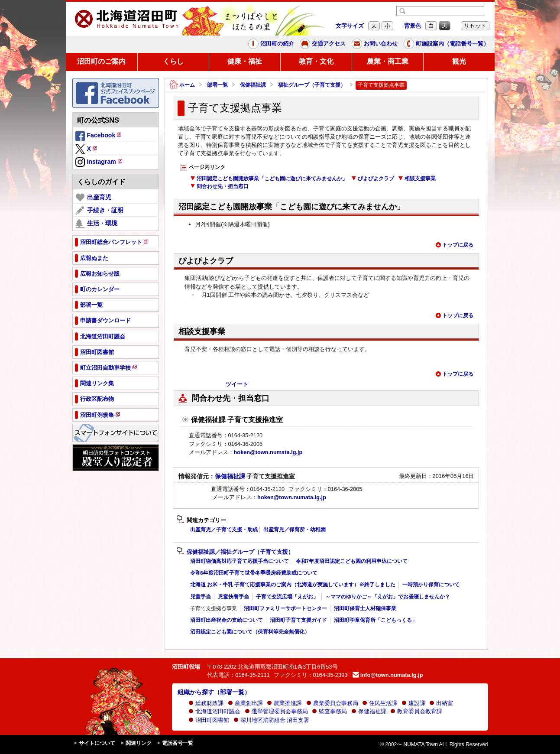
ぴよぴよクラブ (373, 179)
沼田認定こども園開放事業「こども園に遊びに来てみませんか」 (269, 179)
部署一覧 (217, 85)
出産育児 (93, 198)
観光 (459, 61)
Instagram (99, 162)
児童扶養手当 (233, 597)
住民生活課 (380, 703)
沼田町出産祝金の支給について (227, 620)
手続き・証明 (99, 211)
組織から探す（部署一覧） (214, 692)
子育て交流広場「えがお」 (287, 597)
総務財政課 (206, 703)
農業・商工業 (388, 61)
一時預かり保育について (431, 585)
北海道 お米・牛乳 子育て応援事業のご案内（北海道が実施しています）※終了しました (293, 585)
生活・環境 (96, 224)
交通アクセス (323, 44)
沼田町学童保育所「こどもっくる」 (375, 620)
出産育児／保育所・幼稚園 (295, 530)
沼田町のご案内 (101, 61)
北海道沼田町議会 (214, 711)
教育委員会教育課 (416, 711)
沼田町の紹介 (271, 44)
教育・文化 (316, 61)
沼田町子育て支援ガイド (298, 620)
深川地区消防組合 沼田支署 (272, 720)
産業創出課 (245, 703)
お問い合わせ (375, 44)
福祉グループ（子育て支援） (312, 85)
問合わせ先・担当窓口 (219, 186)
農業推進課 (284, 703)
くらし (173, 61)
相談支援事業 (417, 179)
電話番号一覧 (175, 743)
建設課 (413, 703)
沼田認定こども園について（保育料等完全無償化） (250, 632)
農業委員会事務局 (332, 703)
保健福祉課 (253, 85)
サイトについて (94, 743)
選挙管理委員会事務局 (276, 711)
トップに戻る (454, 245)
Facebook (99, 136)
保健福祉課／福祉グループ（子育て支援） (235, 552)
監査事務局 (329, 711)
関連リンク (136, 743)
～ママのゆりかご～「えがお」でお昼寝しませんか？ (388, 597)
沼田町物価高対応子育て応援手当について (240, 561)
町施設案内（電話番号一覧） (446, 44)
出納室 (441, 703)
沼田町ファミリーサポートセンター (285, 608)
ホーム (182, 85)
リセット (475, 26)
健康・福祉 (245, 61)
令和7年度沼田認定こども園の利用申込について (352, 561)
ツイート (237, 384)
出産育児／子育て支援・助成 (224, 530)
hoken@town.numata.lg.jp (268, 452)
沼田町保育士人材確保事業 (365, 608)
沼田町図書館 (209, 720)
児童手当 (201, 597)
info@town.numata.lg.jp (388, 675)
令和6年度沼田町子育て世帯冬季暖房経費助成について (254, 573)
